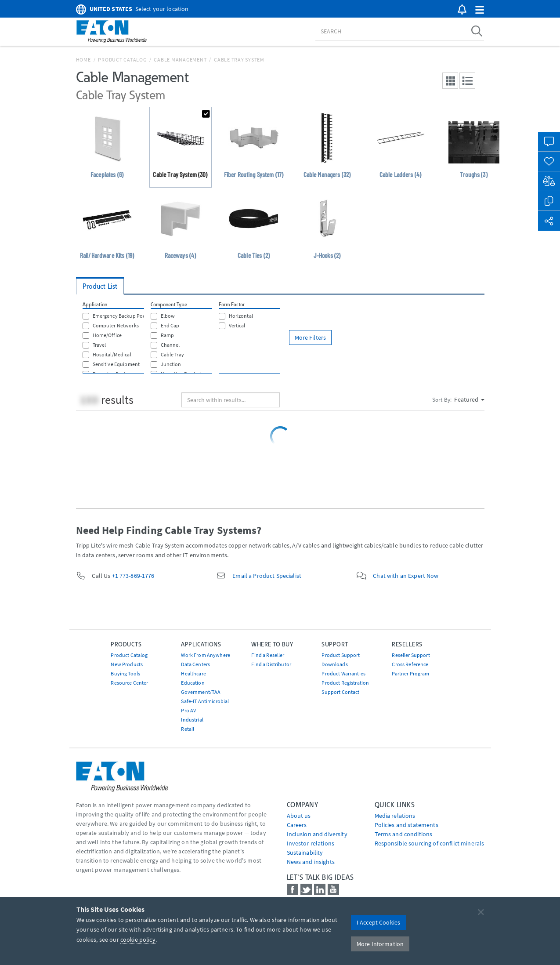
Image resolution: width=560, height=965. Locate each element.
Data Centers (195, 664)
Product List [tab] (100, 286)
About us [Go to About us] (299, 816)
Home (83, 60)
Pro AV (188, 710)
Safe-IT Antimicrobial (205, 701)
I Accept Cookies (378, 922)
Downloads (334, 664)
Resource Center (129, 683)
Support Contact (340, 692)
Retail (188, 729)
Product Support (341, 655)
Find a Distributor (271, 664)
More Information (380, 944)
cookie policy (138, 940)
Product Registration (345, 683)
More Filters (311, 337)
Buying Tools (125, 673)
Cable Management (180, 60)
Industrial (192, 720)
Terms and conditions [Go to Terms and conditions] (404, 834)
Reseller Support (411, 655)
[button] (480, 10)
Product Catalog (122, 60)
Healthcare (193, 673)
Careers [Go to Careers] (297, 825)
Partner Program (410, 673)
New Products (127, 664)
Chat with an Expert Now (406, 576)
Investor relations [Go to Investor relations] (311, 843)
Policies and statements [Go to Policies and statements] (406, 825)
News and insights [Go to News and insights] (311, 862)
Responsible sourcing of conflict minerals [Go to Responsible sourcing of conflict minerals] (430, 843)
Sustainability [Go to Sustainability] (305, 853)
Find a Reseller (268, 655)
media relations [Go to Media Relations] (395, 816)
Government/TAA (201, 692)
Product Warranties (343, 673)
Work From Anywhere (206, 655)
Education (193, 683)
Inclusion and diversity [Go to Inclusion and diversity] (317, 834)
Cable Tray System (239, 60)
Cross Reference (410, 664)
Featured (469, 399)
